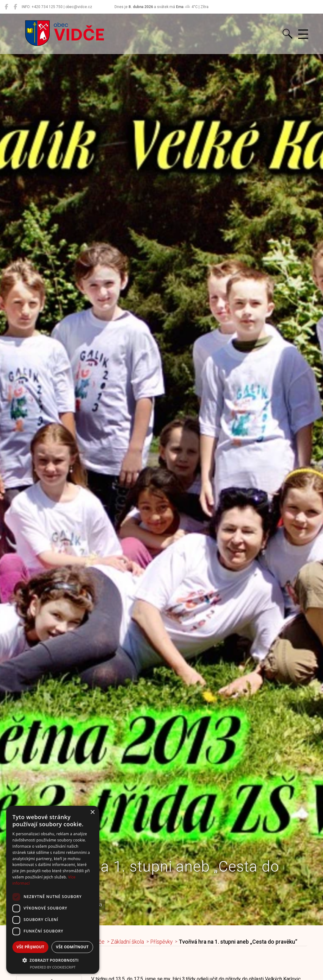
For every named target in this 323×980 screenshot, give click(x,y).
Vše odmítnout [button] (72, 947)
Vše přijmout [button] (30, 947)
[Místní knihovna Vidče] (15, 7)
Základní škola (127, 942)
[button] (53, 960)
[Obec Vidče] (6, 7)
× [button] (92, 812)
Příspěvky (161, 942)
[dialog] (53, 890)
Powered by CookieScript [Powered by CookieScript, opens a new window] (53, 967)
